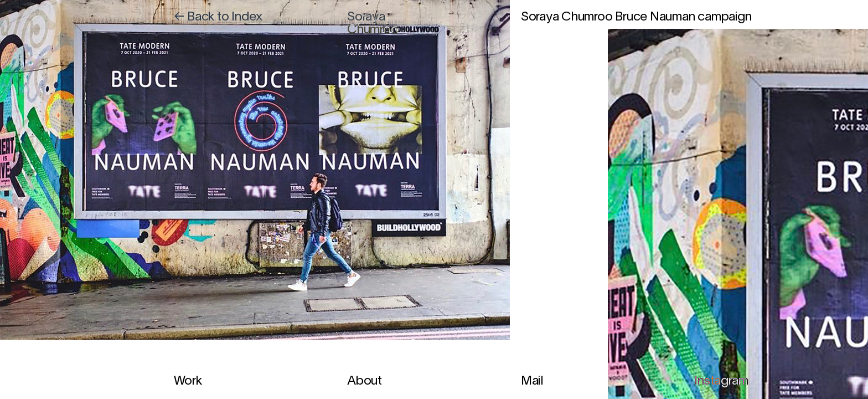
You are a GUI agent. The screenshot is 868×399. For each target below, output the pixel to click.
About (365, 382)
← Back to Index (218, 17)
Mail (532, 382)
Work (188, 382)
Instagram (721, 382)
